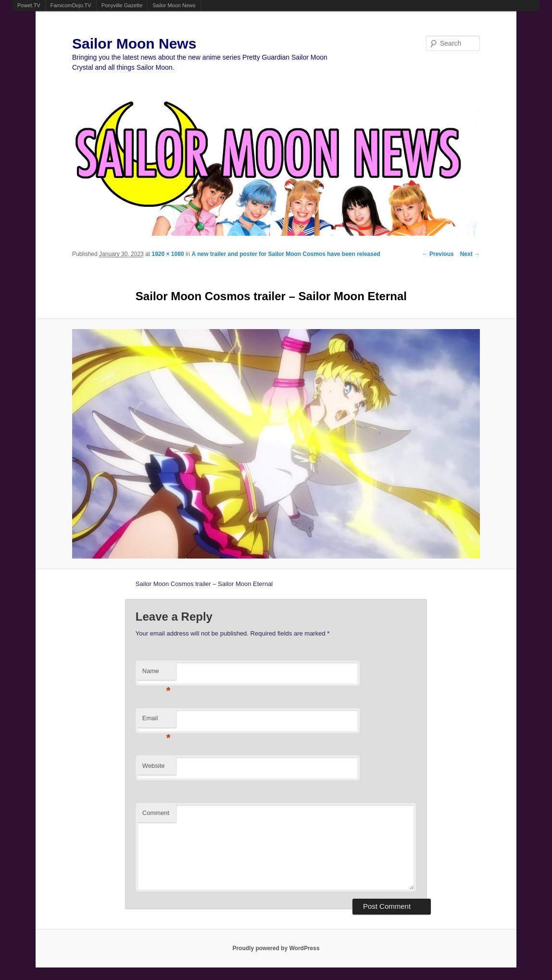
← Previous (438, 254)
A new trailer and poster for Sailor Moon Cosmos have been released (286, 254)
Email (157, 721)
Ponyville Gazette (122, 5)
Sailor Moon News (174, 5)
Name (157, 674)
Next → (470, 254)
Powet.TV (29, 5)
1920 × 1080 (168, 254)
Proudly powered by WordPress (276, 948)
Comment (156, 813)
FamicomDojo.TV (71, 5)
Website (154, 766)
